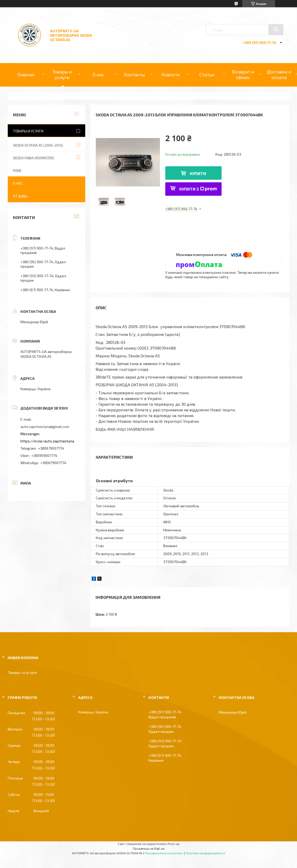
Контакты (134, 74)
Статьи (207, 74)
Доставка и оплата (279, 74)
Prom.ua (174, 844)
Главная (26, 74)
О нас (98, 74)
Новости (171, 74)
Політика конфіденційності (205, 853)
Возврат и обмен (243, 74)
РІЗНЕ (17, 171)
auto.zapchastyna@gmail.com (45, 427)
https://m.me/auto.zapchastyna (47, 441)
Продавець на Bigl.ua (149, 848)
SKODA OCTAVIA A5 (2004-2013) (38, 145)
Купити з (198, 189)
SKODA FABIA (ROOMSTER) (34, 158)
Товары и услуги (62, 74)
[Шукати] (276, 29)
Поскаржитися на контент (164, 853)
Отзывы (20, 196)
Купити (198, 173)
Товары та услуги (22, 672)
